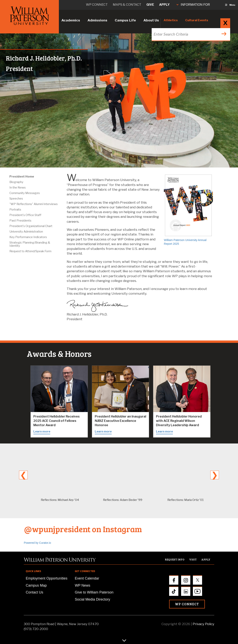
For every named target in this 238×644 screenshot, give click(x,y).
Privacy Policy (203, 624)
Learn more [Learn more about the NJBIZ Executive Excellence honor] (103, 431)
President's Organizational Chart (31, 226)
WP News (83, 585)
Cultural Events (197, 20)
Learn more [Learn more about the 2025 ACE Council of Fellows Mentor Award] (42, 431)
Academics (71, 20)
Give (150, 5)
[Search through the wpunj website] (190, 34)
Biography (16, 182)
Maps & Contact (127, 5)
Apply (164, 5)
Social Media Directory (92, 599)
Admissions (97, 20)
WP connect (97, 5)
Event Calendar (87, 578)
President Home (22, 177)
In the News (18, 188)
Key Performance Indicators (28, 237)
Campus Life (125, 20)
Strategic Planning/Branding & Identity (30, 244)
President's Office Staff (25, 215)
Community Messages (25, 193)
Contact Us (34, 592)
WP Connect (187, 604)
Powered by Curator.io (38, 543)
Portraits (15, 210)
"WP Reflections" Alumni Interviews (34, 204)
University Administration (26, 232)
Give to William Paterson (94, 592)
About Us (151, 20)
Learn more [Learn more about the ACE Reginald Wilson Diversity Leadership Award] (164, 431)
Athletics (171, 20)
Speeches (16, 199)
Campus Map (36, 585)
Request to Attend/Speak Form (30, 251)
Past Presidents (20, 221)
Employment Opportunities (47, 578)
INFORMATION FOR (193, 5)
